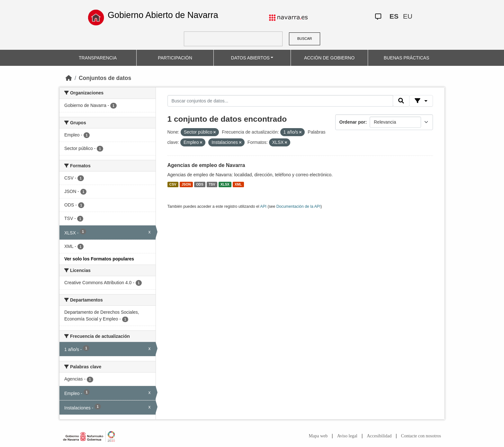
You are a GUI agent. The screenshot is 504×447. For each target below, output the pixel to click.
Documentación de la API (299, 206)
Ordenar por (352, 122)
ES (394, 16)
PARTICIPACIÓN (175, 58)
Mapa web (318, 436)
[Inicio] (69, 78)
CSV (173, 184)
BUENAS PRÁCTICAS (407, 58)
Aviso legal (347, 436)
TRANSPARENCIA (98, 58)
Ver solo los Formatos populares (99, 259)
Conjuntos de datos (105, 78)
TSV (212, 184)
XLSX (225, 184)
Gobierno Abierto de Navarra (163, 15)
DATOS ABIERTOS (250, 58)
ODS (200, 184)
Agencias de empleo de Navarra (206, 165)
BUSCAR (305, 39)
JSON (186, 184)
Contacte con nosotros (421, 436)
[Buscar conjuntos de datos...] (280, 101)
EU (408, 16)
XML (238, 184)
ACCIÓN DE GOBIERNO (329, 58)
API (263, 206)
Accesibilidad (379, 436)
